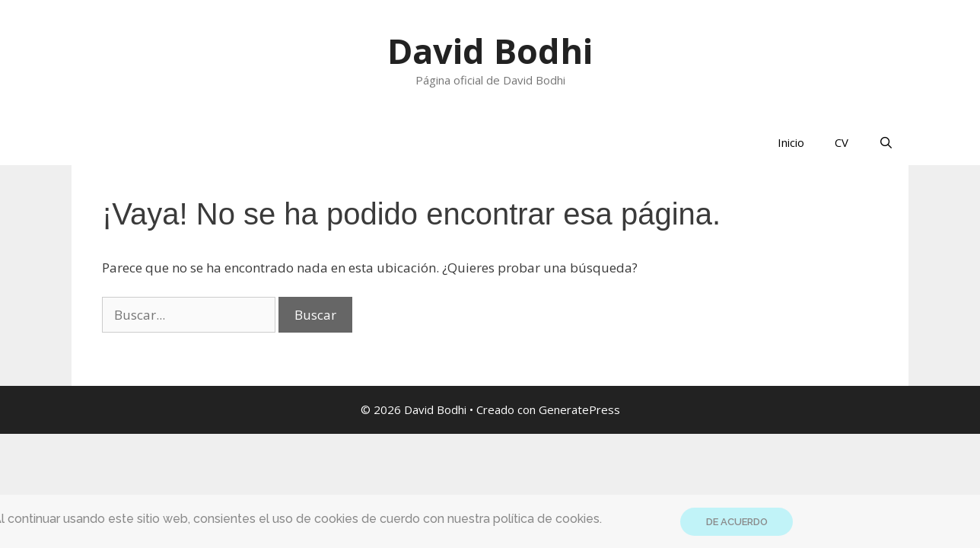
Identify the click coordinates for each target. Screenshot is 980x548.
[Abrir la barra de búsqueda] (886, 142)
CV (842, 142)
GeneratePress (579, 409)
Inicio (791, 142)
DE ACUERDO (737, 522)
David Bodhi (490, 51)
